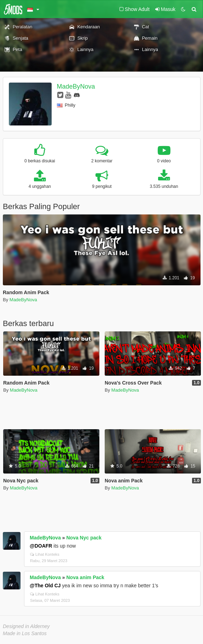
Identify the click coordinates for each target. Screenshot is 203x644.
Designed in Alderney (26, 626)
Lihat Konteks (45, 554)
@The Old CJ (45, 586)
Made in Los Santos (25, 633)
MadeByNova (76, 86)
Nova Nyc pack (84, 538)
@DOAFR (41, 546)
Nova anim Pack (85, 577)
